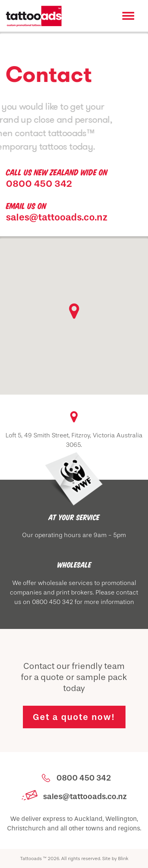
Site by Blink (115, 859)
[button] (74, 311)
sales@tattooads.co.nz (57, 217)
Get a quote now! (74, 717)
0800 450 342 (39, 183)
